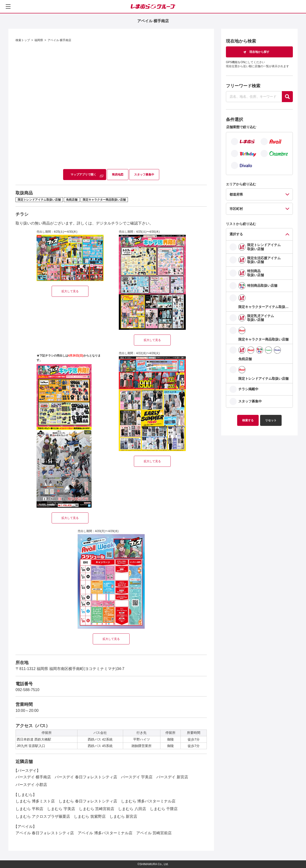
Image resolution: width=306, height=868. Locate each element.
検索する (248, 420)
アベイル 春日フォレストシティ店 (45, 833)
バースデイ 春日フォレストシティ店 (86, 777)
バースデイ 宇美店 (137, 777)
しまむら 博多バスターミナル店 (148, 801)
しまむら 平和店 (29, 809)
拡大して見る (70, 291)
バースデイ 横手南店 (33, 777)
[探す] (287, 97)
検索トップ (23, 40)
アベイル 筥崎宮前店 (154, 833)
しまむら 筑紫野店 (90, 816)
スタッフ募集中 (144, 175)
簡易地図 (118, 175)
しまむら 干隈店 (164, 809)
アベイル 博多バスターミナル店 (105, 833)
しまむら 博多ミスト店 (35, 801)
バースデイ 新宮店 (172, 777)
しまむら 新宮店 (123, 816)
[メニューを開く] (8, 6)
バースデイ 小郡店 (31, 785)
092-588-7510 (27, 690)
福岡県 (39, 40)
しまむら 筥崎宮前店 (97, 809)
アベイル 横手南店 (59, 40)
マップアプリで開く (83, 175)
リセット (271, 420)
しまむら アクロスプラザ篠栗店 (43, 816)
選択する (236, 234)
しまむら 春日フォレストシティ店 (88, 801)
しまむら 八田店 (132, 809)
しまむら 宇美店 (61, 809)
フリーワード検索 (243, 86)
